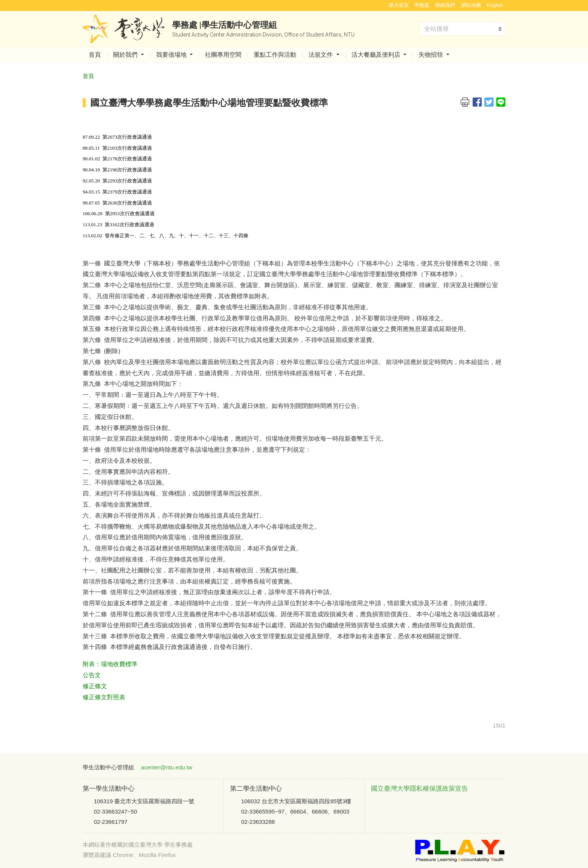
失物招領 (431, 55)
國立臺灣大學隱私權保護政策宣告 (419, 789)
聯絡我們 (445, 5)
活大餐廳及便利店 (377, 55)
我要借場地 (172, 55)
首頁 (95, 55)
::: (383, 5)
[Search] (462, 29)
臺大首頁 (399, 5)
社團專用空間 (223, 55)
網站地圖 (471, 5)
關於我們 (126, 55)
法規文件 (321, 55)
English (495, 5)
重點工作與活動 (275, 55)
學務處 (422, 5)
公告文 (92, 675)
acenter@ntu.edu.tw (166, 767)
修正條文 (95, 686)
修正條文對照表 (104, 697)
